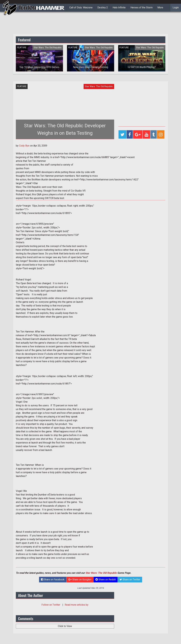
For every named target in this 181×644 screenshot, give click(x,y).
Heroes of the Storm (142, 8)
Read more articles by (77, 605)
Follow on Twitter (51, 605)
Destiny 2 (103, 8)
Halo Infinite (119, 8)
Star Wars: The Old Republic (101, 573)
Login (176, 8)
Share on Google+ (80, 580)
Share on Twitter (130, 580)
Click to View (65, 626)
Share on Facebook (53, 580)
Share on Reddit (106, 580)
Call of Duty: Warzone (81, 8)
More (160, 8)
